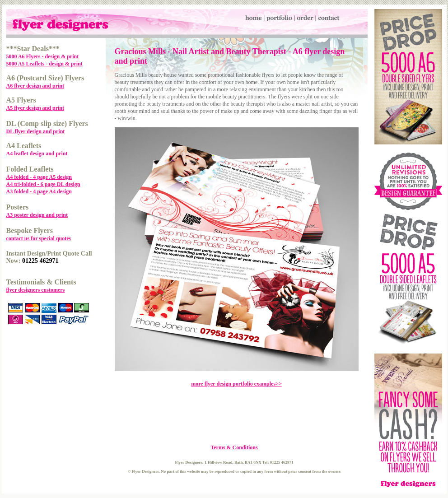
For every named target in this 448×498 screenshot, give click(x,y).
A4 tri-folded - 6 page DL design (43, 184)
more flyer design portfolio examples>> (236, 384)
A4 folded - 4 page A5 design (39, 177)
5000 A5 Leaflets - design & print (44, 64)
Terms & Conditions (234, 447)
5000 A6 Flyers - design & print (43, 56)
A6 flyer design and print (35, 86)
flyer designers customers (36, 290)
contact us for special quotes (39, 238)
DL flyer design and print (36, 131)
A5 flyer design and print (35, 108)
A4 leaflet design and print (37, 154)
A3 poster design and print (37, 215)
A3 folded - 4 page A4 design (39, 191)
